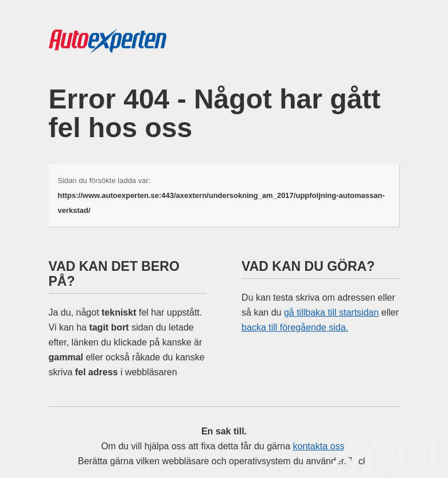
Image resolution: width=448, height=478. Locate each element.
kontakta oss (319, 446)
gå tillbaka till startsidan (331, 312)
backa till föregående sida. (295, 327)
